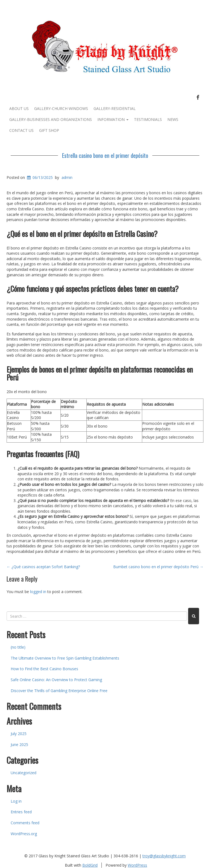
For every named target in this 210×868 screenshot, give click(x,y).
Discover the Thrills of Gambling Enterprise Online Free (59, 691)
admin (67, 177)
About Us (19, 108)
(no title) (18, 647)
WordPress (137, 865)
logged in (38, 592)
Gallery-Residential (115, 108)
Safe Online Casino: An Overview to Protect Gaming (56, 680)
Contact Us (21, 130)
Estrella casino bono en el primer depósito (105, 155)
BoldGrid (90, 865)
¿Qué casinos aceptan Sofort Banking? (43, 567)
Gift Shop (49, 130)
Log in (16, 801)
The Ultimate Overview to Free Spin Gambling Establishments (65, 658)
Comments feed (25, 823)
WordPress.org (24, 834)
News (173, 119)
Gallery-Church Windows (61, 108)
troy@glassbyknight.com (164, 856)
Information (113, 119)
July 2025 (19, 734)
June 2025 (19, 744)
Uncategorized (24, 773)
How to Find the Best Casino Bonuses (44, 669)
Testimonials (148, 119)
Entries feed (21, 812)
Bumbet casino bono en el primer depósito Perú (158, 567)
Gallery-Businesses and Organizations (51, 119)
